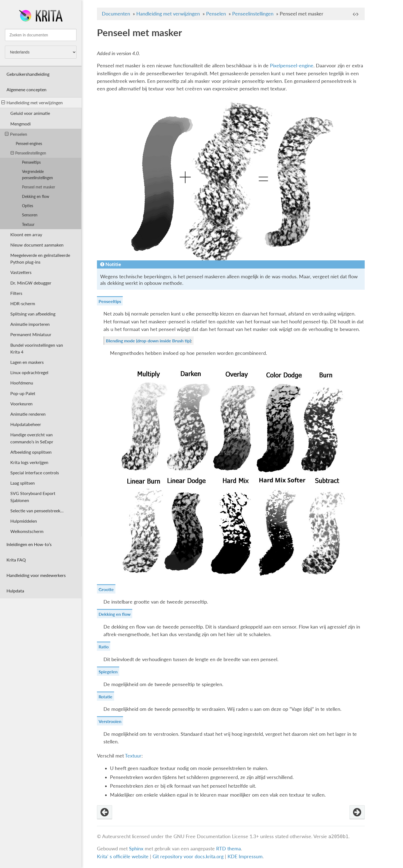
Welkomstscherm (27, 531)
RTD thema (229, 849)
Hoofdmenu (22, 383)
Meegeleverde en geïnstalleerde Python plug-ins (40, 258)
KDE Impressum (245, 856)
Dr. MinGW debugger (31, 283)
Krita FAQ (16, 560)
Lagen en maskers (27, 362)
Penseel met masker (39, 187)
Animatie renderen (28, 414)
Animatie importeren (30, 324)
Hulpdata (15, 591)
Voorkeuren (21, 404)
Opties (28, 206)
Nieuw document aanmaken (37, 245)
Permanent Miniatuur (31, 334)
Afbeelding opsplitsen (31, 452)
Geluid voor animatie (30, 113)
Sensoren (30, 215)
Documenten (116, 14)
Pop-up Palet (23, 393)
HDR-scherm (23, 303)
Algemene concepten (26, 89)
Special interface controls (35, 473)
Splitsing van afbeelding (33, 314)
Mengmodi (21, 124)
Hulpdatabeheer (26, 424)
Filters (16, 293)
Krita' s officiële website (123, 856)
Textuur (28, 224)
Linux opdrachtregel (29, 372)
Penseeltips (31, 162)
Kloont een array (26, 234)
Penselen (16, 134)
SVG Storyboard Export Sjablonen (33, 497)
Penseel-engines (29, 143)
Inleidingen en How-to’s (29, 544)
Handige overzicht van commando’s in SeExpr (32, 438)
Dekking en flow (36, 196)
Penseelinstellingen (28, 153)
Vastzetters (21, 272)
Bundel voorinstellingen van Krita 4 (37, 348)
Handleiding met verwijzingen (32, 102)
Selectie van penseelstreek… (37, 511)
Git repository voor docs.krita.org (189, 856)
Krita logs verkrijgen (29, 462)
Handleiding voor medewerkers (36, 575)
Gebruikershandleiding (28, 74)
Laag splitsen (23, 483)
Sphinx (136, 849)
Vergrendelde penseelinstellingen (37, 175)
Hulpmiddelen (24, 521)
